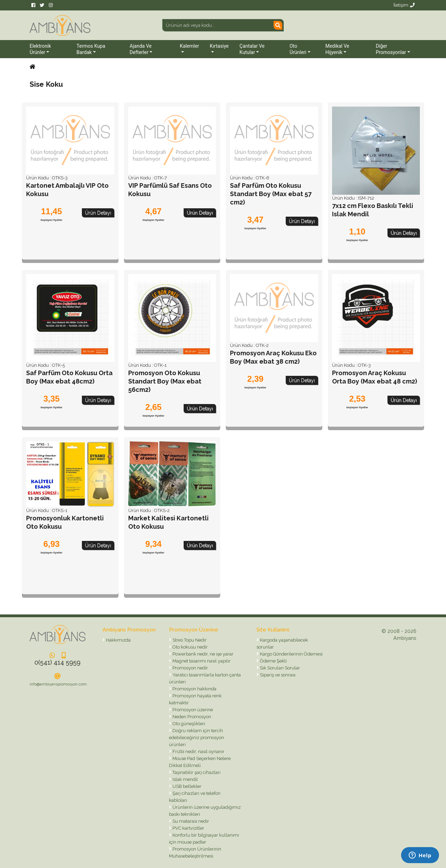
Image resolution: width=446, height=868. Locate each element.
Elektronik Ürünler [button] (40, 49)
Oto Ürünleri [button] (298, 49)
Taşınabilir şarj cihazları (196, 772)
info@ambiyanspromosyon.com (58, 684)
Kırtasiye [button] (219, 46)
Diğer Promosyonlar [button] (391, 49)
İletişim (404, 5)
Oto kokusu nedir (190, 647)
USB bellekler (186, 786)
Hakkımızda (118, 640)
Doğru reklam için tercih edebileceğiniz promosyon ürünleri (197, 738)
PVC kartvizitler (188, 828)
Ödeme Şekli (273, 661)
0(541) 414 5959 (57, 662)
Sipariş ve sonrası (277, 675)
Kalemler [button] (189, 46)
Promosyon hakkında (194, 689)
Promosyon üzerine (192, 710)
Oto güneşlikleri (188, 724)
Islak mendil (185, 779)
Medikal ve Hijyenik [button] (337, 49)
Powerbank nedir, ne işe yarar (202, 654)
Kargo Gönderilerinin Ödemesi (291, 654)
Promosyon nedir (190, 668)
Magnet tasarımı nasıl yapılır (201, 661)
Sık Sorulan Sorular (279, 668)
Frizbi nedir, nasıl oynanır (198, 751)
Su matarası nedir (190, 821)
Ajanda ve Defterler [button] (141, 49)
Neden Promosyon (191, 717)
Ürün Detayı (98, 213)
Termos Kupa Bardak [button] (91, 49)
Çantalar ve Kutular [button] (252, 49)
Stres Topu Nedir (189, 640)
